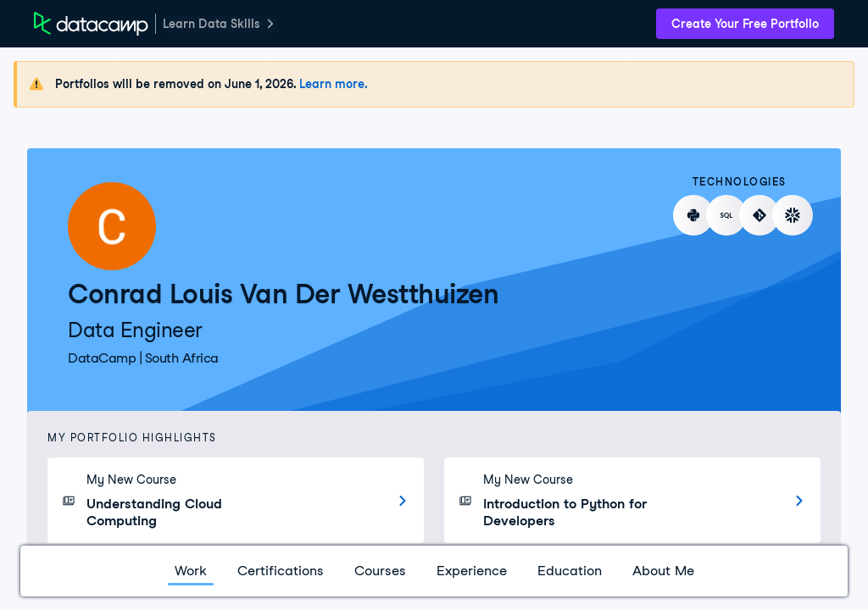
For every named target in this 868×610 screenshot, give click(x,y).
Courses (380, 571)
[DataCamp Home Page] (91, 24)
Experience (472, 571)
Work (191, 571)
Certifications (281, 571)
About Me (663, 571)
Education (570, 571)
